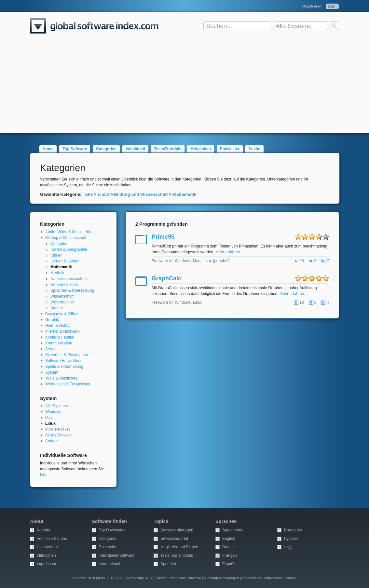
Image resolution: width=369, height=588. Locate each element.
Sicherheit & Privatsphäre (67, 355)
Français (230, 555)
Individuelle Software (117, 555)
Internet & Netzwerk (62, 331)
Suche (254, 149)
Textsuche (107, 547)
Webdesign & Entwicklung (68, 384)
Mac (49, 418)
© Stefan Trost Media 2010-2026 (98, 578)
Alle (89, 194)
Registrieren (312, 6)
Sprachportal (233, 530)
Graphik (52, 320)
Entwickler (230, 149)
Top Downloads (112, 530)
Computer (59, 244)
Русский (291, 539)
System (52, 372)
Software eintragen (177, 530)
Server (51, 349)
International (109, 564)
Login (332, 6)
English (229, 539)
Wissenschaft (62, 296)
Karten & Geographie (69, 249)
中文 (288, 547)
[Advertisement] (184, 88)
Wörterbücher (62, 302)
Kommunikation (59, 343)
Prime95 (163, 237)
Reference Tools (65, 285)
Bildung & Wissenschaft (66, 238)
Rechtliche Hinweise (185, 578)
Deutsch (229, 547)
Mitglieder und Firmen (179, 547)
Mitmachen (201, 149)
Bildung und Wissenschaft (141, 194)
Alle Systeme (57, 406)
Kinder (56, 255)
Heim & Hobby (58, 326)
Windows (53, 412)
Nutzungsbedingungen (222, 578)
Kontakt (43, 530)
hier (43, 475)
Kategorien (106, 149)
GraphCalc (166, 278)
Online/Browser (59, 435)
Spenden (168, 564)
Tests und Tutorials (177, 555)
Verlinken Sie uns (52, 539)
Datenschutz (252, 578)
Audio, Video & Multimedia (68, 232)
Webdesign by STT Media (146, 578)
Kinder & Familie (60, 337)
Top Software (75, 149)
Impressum (46, 564)
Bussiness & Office (62, 314)
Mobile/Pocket (57, 429)
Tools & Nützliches (61, 378)
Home (48, 149)
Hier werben (47, 547)
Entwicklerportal (174, 539)
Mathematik (185, 194)
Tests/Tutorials (168, 149)
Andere (57, 308)
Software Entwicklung (64, 361)
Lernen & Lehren (65, 261)
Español (229, 564)
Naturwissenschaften (68, 279)
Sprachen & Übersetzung (72, 290)
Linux (103, 194)
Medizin (57, 273)
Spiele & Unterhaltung (64, 367)
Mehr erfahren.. (229, 252)
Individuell (135, 149)
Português (293, 530)
